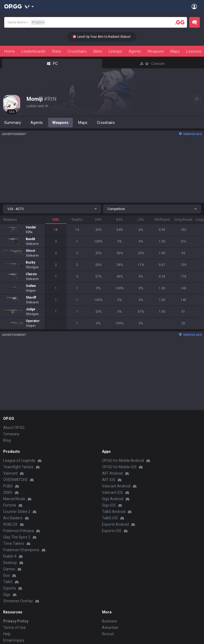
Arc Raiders (13, 518)
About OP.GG (14, 428)
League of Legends (19, 461)
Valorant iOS (112, 492)
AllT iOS (109, 480)
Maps (175, 51)
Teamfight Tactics (18, 467)
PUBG (8, 486)
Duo (7, 575)
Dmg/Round (183, 220)
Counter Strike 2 (17, 512)
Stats (56, 51)
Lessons (194, 51)
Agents (135, 51)
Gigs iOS (109, 505)
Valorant (10, 473)
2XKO (8, 492)
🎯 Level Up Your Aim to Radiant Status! (105, 37)
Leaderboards (33, 51)
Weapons (156, 51)
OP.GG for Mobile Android (123, 461)
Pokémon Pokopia (18, 531)
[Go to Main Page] (13, 6)
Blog (7, 440)
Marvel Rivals (14, 499)
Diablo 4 (10, 556)
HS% (98, 220)
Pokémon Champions (21, 550)
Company (11, 434)
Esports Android (115, 524)
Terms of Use (14, 628)
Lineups (115, 51)
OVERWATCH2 (15, 480)
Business (110, 621)
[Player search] (180, 22)
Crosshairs (77, 51)
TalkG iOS (110, 518)
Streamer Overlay (18, 601)
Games (9, 569)
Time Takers (14, 543)
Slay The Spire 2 (17, 537)
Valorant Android (116, 486)
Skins (98, 51)
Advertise (110, 628)
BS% (120, 220)
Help (7, 634)
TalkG (8, 582)
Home (10, 51)
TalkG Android (114, 512)
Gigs (7, 595)
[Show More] (29, 6)
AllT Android (112, 473)
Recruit (108, 634)
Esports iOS (112, 531)
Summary (13, 123)
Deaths (77, 220)
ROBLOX (10, 524)
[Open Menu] (194, 6)
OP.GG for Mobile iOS (119, 467)
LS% (141, 220)
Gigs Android (113, 499)
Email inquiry (14, 640)
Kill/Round (162, 220)
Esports (10, 588)
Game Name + (26, 22)
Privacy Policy (16, 621)
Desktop (10, 563)
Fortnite (10, 505)
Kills (56, 220)
